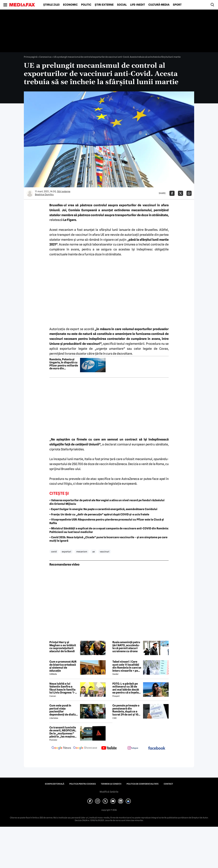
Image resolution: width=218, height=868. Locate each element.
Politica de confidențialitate (143, 784)
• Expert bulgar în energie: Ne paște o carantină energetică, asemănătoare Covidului (103, 509)
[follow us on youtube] (109, 748)
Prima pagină (31, 57)
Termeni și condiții (111, 784)
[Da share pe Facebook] (172, 193)
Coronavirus (45, 57)
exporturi (67, 552)
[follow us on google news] (61, 748)
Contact (168, 784)
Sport (177, 5)
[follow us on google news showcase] (85, 748)
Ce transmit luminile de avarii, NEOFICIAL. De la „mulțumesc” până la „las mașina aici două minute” (63, 732)
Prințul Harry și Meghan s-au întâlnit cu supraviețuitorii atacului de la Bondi (63, 647)
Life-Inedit (138, 5)
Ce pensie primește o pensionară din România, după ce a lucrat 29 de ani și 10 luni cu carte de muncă (126, 710)
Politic (86, 5)
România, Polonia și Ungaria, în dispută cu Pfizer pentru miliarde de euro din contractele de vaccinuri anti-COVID (64, 364)
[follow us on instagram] (133, 748)
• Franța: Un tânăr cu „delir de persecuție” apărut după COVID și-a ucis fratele (99, 514)
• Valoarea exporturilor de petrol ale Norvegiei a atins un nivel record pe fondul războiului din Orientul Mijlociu (107, 502)
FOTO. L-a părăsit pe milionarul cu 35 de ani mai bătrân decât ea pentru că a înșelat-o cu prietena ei (127, 688)
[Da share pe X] (181, 193)
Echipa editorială (55, 784)
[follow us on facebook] (157, 748)
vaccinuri (105, 552)
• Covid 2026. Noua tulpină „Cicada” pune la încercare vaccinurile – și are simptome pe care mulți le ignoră (108, 539)
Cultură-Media (159, 5)
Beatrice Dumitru (44, 194)
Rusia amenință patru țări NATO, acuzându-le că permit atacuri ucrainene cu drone (126, 647)
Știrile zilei (51, 5)
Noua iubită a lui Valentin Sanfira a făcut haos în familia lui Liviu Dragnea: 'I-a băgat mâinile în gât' (63, 688)
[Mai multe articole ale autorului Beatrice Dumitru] (30, 193)
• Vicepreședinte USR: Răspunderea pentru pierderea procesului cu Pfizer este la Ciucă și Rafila (107, 521)
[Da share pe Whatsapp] (189, 193)
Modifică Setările (109, 792)
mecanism (82, 552)
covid (54, 552)
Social (122, 5)
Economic (70, 5)
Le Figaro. (70, 220)
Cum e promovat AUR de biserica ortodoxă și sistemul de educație (63, 666)
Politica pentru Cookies (83, 784)
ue (94, 552)
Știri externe (104, 5)
